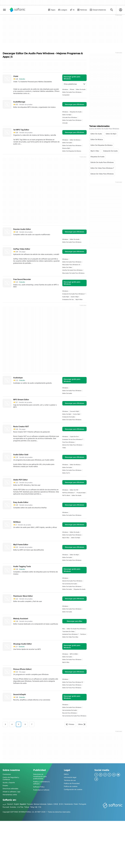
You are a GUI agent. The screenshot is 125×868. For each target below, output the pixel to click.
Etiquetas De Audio (76, 112)
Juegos (62, 10)
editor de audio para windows (72, 92)
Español (23, 804)
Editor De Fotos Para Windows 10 (73, 682)
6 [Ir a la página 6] (25, 724)
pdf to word (66, 495)
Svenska (13, 807)
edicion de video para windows (72, 445)
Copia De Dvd (74, 437)
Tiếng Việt (34, 807)
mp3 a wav (79, 299)
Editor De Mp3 (67, 115)
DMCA (66, 774)
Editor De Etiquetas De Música (72, 151)
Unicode (65, 123)
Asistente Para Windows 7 (70, 634)
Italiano (50, 804)
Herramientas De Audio (70, 584)
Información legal (70, 777)
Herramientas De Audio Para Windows (74, 716)
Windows (65, 89)
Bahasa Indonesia (40, 804)
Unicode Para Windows (70, 117)
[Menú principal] (4, 10)
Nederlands (69, 804)
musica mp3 (66, 148)
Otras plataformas (74, 84)
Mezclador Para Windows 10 (71, 265)
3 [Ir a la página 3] (5, 724)
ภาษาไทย (20, 807)
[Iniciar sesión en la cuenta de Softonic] (121, 10)
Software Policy (39, 787)
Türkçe (27, 807)
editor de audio (81, 89)
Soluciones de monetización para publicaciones (40, 776)
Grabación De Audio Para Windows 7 (74, 294)
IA (72, 10)
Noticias (82, 10)
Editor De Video (67, 267)
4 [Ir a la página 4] (12, 724)
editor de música (75, 140)
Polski (76, 804)
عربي (4, 804)
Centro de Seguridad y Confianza (11, 778)
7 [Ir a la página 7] (32, 724)
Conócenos (7, 774)
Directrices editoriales (10, 789)
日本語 (56, 804)
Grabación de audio (69, 417)
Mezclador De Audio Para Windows (73, 273)
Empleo (5, 786)
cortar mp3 (77, 414)
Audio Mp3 (66, 297)
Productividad (81, 493)
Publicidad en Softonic (41, 790)
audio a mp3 (75, 297)
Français (30, 804)
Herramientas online (10, 795)
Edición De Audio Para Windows (72, 581)
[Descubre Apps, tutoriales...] (112, 10)
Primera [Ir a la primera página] (70, 724)
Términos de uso (70, 780)
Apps (52, 10)
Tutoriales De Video (68, 631)
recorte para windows (70, 713)
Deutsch (10, 804)
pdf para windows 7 (69, 493)
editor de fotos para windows (72, 688)
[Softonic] (17, 10)
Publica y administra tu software (41, 783)
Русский (6, 807)
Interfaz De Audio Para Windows (72, 270)
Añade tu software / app (11, 792)
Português (82, 804)
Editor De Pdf (74, 490)
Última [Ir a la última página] (82, 724)
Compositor (66, 95)
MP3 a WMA (74, 654)
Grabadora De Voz (68, 299)
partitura (83, 634)
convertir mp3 (74, 411)
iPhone (72, 89)
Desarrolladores (98, 10)
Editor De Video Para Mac (70, 637)
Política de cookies (71, 786)
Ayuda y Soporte (9, 782)
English (16, 804)
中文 (40, 807)
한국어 (61, 804)
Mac (64, 629)
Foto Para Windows (68, 442)
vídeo (64, 448)
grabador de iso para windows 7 (73, 439)
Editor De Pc (66, 473)
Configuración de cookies (73, 789)
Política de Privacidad (72, 783)
